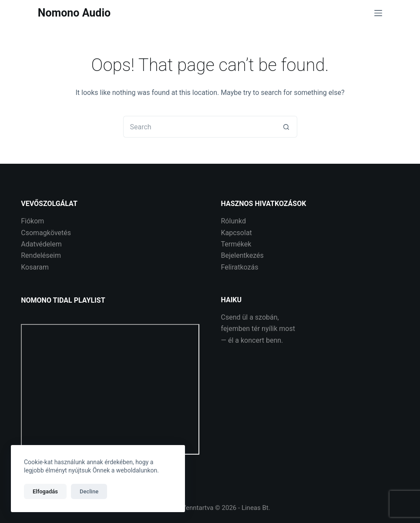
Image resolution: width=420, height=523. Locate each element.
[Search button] (286, 127)
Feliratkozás (240, 267)
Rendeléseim (41, 255)
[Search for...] (199, 127)
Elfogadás (45, 491)
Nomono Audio (74, 13)
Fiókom (32, 221)
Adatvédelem (41, 244)
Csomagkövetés (46, 233)
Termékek (236, 244)
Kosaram (35, 267)
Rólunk (232, 221)
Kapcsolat (237, 233)
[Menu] (378, 13)
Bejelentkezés (242, 255)
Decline (89, 491)
